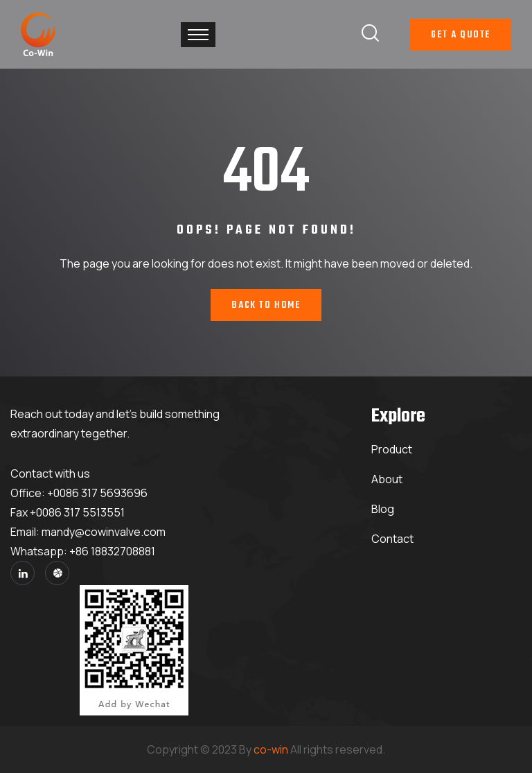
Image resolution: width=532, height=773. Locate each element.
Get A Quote (461, 35)
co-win (271, 749)
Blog (383, 509)
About (387, 479)
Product (392, 449)
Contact (392, 539)
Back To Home (266, 305)
